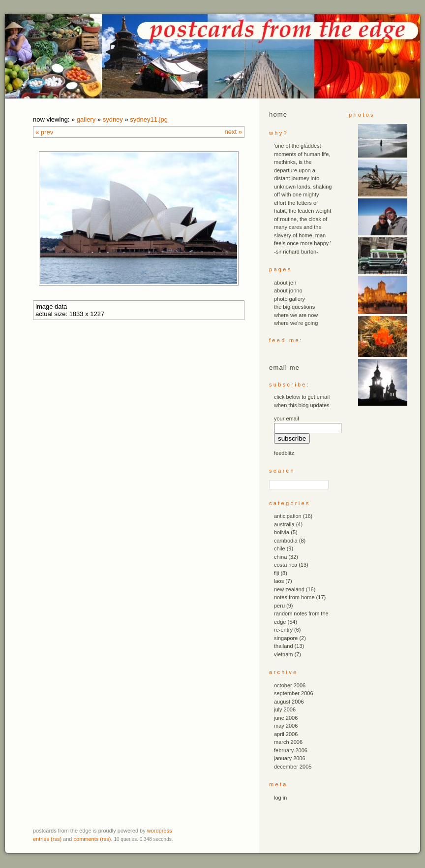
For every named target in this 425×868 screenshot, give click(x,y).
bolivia (282, 532)
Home (278, 114)
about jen (285, 283)
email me (284, 368)
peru (279, 606)
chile (280, 548)
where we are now (296, 315)
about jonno (288, 290)
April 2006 (286, 734)
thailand (284, 646)
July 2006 (285, 709)
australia (284, 524)
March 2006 (288, 742)
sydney (113, 119)
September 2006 (294, 693)
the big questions (294, 307)
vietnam (284, 654)
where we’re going (296, 323)
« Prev (44, 132)
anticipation (288, 516)
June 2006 (286, 718)
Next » (233, 132)
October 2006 (290, 685)
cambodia (286, 541)
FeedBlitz (284, 453)
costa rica (286, 565)
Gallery (86, 119)
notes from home (294, 597)
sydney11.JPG (149, 119)
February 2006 (291, 750)
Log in (280, 798)
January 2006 (290, 758)
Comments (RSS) (92, 839)
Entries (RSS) (47, 839)
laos (279, 581)
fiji (276, 573)
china (280, 557)
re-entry (283, 630)
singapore (286, 638)
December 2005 (293, 767)
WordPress (160, 831)
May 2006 (286, 726)
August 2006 (289, 702)
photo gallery (289, 299)
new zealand (289, 589)
